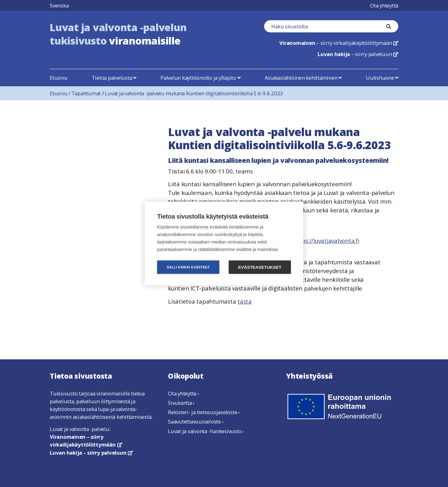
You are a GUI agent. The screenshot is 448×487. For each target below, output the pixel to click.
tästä (245, 301)
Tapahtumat (86, 93)
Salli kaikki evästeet (188, 267)
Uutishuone (382, 78)
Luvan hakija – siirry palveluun (91, 453)
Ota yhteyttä (384, 5)
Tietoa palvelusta (114, 78)
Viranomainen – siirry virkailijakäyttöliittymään (86, 441)
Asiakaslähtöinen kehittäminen (303, 78)
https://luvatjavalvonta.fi (326, 241)
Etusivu (58, 78)
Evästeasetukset (260, 267)
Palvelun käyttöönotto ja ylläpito (200, 78)
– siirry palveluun (358, 54)
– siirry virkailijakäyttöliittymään (339, 43)
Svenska (59, 5)
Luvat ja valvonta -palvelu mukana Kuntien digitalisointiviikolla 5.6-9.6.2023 (194, 93)
